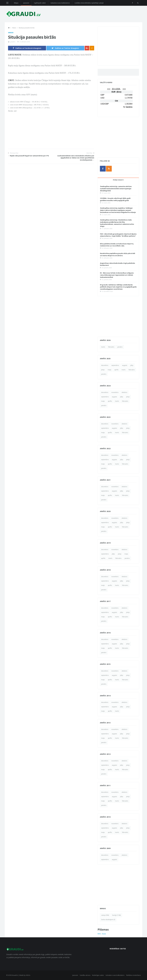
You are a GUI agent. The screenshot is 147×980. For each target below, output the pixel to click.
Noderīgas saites (98, 975)
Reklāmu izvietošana (133, 975)
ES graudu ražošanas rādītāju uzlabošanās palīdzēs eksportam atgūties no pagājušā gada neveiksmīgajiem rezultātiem (118, 287)
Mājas (16, 3)
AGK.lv (28, 975)
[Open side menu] (7, 3)
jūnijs (103, 370)
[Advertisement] (51, 133)
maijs (109, 370)
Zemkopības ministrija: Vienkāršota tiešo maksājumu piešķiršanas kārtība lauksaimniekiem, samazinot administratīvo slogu (117, 223)
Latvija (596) (105, 915)
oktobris (124, 392)
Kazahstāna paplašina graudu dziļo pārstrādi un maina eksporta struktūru (118, 254)
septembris (115, 365)
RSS (99, 934)
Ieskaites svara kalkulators (60, 3)
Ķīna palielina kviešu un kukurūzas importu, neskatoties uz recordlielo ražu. (117, 245)
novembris (115, 392)
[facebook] (132, 3)
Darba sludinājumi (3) (108, 920)
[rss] (109, 169)
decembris (105, 365)
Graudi (11, 33)
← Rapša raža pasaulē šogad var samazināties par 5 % (28, 156)
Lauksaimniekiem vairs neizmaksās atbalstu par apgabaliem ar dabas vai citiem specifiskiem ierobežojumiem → (76, 158)
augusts (125, 365)
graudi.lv (13, 42)
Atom (104, 934)
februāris (111, 347)
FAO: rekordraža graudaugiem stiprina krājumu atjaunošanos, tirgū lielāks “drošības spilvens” (118, 235)
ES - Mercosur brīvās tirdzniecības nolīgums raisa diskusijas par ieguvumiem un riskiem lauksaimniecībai (117, 275)
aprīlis (116, 370)
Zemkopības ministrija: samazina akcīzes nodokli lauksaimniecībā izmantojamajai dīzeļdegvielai (116, 188)
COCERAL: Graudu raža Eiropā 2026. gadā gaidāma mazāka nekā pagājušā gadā (115, 199)
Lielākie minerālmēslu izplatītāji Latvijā (89, 3)
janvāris (120, 347)
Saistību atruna (85, 975)
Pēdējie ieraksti (118, 180)
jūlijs (132, 365)
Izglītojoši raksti (40, 3)
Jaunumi (26, 3)
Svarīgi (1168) (116, 915)
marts (103, 347)
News (14, 28)
